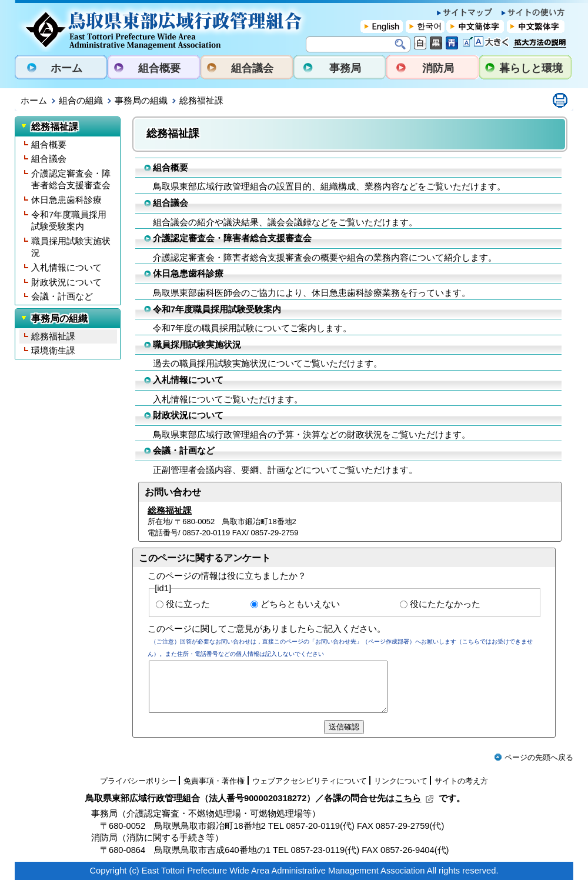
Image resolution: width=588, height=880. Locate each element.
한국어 (425, 26)
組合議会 (252, 68)
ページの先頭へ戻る (534, 757)
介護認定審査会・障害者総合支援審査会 (71, 180)
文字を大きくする (486, 42)
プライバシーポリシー (138, 781)
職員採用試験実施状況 (71, 247)
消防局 (438, 68)
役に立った (188, 604)
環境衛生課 (53, 351)
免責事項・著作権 (214, 781)
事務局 (345, 68)
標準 (420, 43)
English (382, 26)
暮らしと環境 (531, 68)
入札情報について (66, 268)
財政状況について (66, 282)
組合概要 (159, 68)
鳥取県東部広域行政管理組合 (163, 27)
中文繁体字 (535, 26)
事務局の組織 (141, 101)
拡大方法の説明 (540, 46)
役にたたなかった (445, 604)
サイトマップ (465, 12)
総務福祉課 (53, 336)
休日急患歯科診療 (66, 200)
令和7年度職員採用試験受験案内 (69, 221)
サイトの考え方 (461, 781)
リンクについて (401, 781)
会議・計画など (62, 296)
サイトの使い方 (533, 12)
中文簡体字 (475, 26)
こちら (414, 798)
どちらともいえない (300, 604)
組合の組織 (81, 101)
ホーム (66, 68)
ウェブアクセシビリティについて (310, 781)
